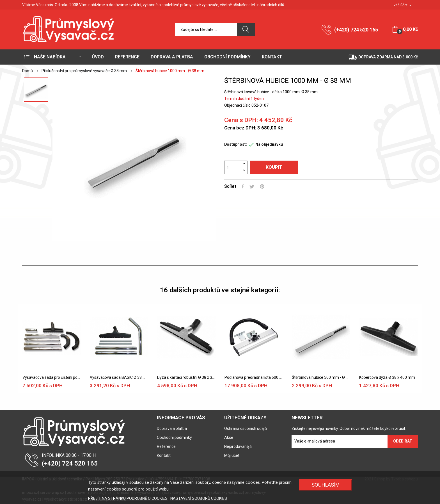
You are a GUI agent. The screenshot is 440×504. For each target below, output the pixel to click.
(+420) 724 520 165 (356, 30)
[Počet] (233, 167)
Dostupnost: (236, 144)
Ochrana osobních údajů (246, 428)
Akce (229, 437)
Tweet (252, 186)
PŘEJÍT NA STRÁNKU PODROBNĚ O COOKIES (128, 498)
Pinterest (262, 186)
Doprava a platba (172, 428)
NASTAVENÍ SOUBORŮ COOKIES (199, 498)
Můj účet (232, 455)
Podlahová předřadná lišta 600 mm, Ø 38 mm (254, 377)
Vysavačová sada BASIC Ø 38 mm (119, 377)
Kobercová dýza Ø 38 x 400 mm (387, 377)
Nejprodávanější (238, 446)
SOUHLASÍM (326, 485)
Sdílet (243, 186)
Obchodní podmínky (174, 437)
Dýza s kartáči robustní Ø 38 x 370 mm (186, 377)
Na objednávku (269, 144)
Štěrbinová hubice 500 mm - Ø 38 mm (321, 377)
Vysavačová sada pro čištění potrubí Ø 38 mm (52, 377)
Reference (166, 446)
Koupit (274, 167)
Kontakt (164, 455)
